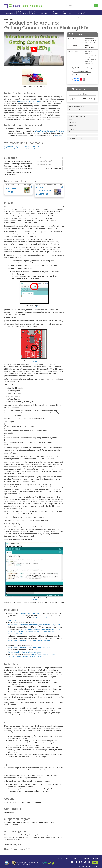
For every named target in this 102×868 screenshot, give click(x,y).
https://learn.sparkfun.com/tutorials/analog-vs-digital (30, 647)
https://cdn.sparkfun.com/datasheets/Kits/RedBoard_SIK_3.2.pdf (34, 625)
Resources (72, 122)
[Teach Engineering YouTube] (72, 862)
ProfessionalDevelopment (69, 13)
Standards (45, 13)
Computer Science (89, 52)
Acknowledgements (75, 135)
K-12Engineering (23, 13)
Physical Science (91, 55)
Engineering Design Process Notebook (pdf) (21, 149)
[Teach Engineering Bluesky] (84, 862)
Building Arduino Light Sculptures (44, 191)
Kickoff (71, 119)
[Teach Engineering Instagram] (80, 862)
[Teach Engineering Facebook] (76, 862)
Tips (70, 132)
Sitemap (87, 858)
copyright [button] (34, 307)
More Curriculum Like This (77, 116)
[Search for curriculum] (96, 6)
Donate (95, 858)
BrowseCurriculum (10, 13)
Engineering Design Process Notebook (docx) (22, 147)
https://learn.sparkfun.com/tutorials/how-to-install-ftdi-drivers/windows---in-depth (31, 642)
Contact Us (77, 858)
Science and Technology (89, 62)
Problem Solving (91, 59)
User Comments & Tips (76, 138)
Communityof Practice (81, 13)
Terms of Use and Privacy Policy (89, 866)
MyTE (95, 862)
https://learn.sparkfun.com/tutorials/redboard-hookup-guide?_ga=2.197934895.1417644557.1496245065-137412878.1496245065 (34, 632)
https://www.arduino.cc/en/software (49, 131)
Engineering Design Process (29, 613)
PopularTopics (34, 13)
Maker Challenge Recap (76, 107)
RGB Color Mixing (11, 190)
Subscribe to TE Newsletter (54, 168)
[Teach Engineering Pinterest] (88, 862)
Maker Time (72, 126)
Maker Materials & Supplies (77, 110)
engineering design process (29, 101)
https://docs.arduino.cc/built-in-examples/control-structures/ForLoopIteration (33, 655)
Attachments (73, 113)
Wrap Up (71, 129)
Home (60, 858)
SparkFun (58, 135)
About (68, 858)
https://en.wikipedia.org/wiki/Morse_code (25, 652)
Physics (88, 57)
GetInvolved (57, 13)
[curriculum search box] (80, 6)
